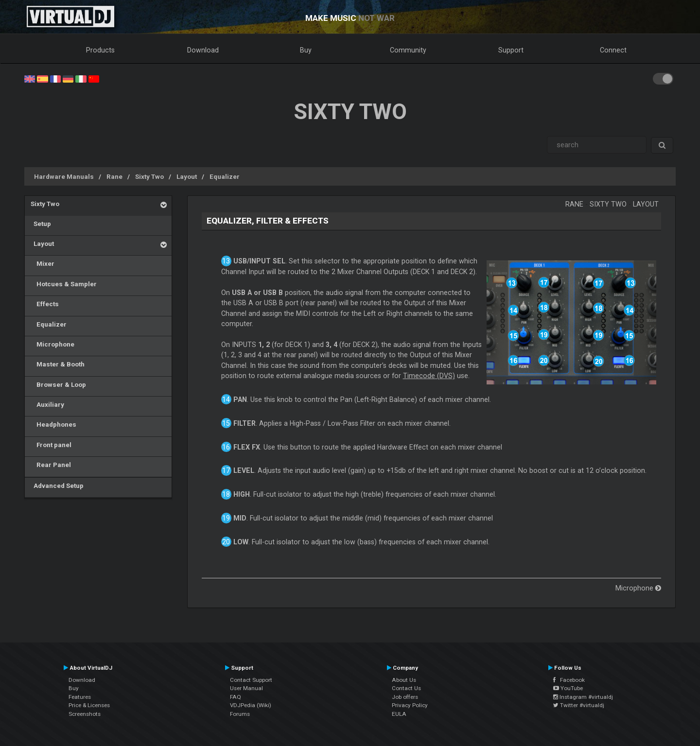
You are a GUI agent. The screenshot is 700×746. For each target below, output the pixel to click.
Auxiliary (47, 404)
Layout (187, 176)
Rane (114, 176)
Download (203, 50)
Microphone (52, 344)
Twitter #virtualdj (579, 705)
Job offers (405, 697)
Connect (613, 50)
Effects (45, 304)
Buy (306, 50)
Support (511, 50)
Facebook (569, 680)
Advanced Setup (57, 486)
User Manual (246, 688)
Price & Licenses (89, 705)
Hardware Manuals (64, 176)
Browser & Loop (58, 384)
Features (80, 697)
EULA (399, 714)
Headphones (53, 424)
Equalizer (225, 176)
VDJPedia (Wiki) (251, 705)
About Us (404, 680)
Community (408, 50)
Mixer (43, 263)
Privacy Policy (410, 705)
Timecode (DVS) (429, 376)
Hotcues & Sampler (64, 284)
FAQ (236, 697)
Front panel (51, 445)
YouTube (568, 688)
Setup (41, 224)
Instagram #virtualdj (583, 697)
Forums (240, 714)
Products (100, 50)
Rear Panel (51, 465)
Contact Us (406, 688)
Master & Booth (58, 364)
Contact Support (251, 680)
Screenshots (85, 714)
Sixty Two (149, 176)
